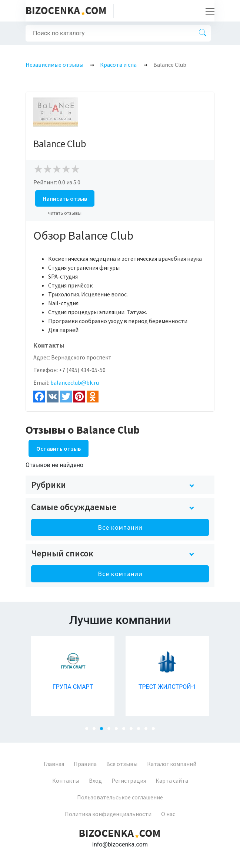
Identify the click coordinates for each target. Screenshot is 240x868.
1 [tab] (89, 731)
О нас (168, 814)
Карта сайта (172, 780)
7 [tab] (133, 731)
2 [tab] (96, 731)
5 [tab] (119, 731)
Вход (95, 780)
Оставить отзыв (59, 448)
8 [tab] (141, 731)
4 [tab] (111, 731)
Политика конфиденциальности (108, 814)
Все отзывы (122, 764)
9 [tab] (148, 731)
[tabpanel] (73, 676)
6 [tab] (126, 731)
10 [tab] (156, 731)
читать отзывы (65, 213)
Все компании (120, 527)
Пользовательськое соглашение (120, 797)
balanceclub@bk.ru (75, 382)
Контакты (66, 780)
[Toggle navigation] (208, 11)
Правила (85, 764)
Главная (54, 764)
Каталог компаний (172, 764)
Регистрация (129, 780)
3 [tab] (104, 731)
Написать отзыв (65, 198)
